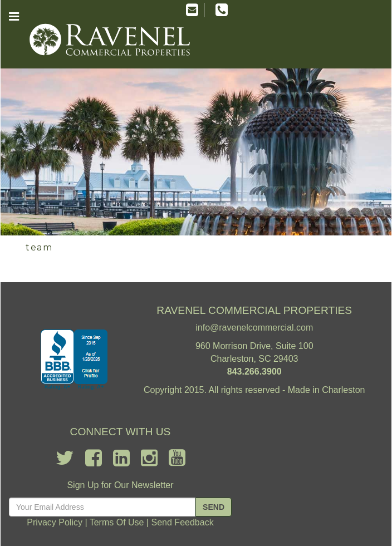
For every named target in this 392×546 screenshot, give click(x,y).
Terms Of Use (117, 522)
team (39, 247)
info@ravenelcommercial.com (254, 328)
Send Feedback (183, 522)
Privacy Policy (55, 522)
